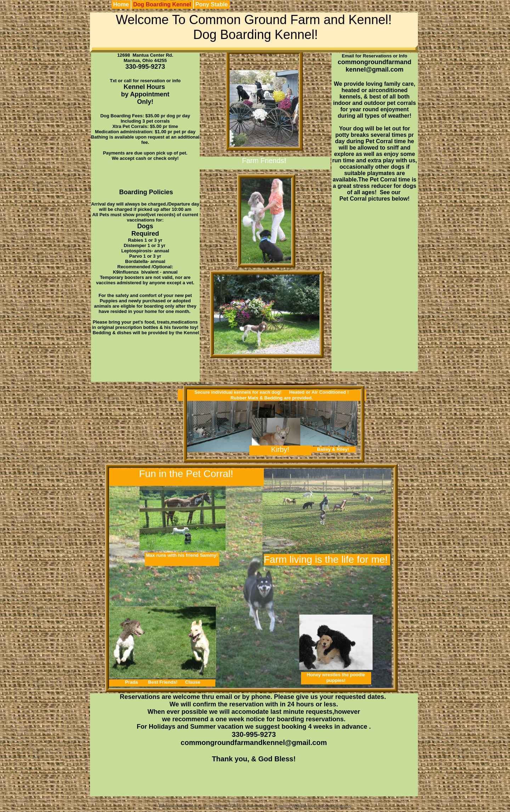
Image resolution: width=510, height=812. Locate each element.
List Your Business (334, 806)
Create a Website (291, 806)
